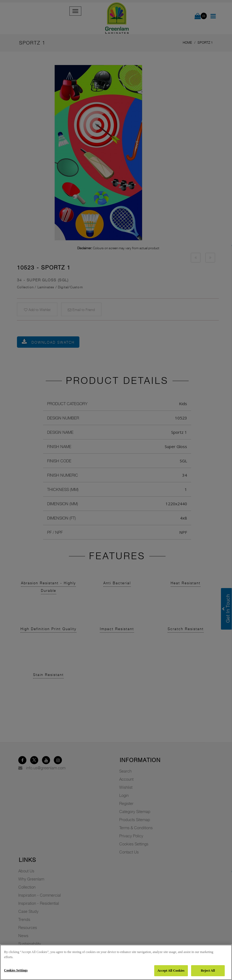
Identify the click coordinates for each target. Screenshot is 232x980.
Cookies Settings (16, 970)
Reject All (208, 971)
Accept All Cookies (171, 971)
